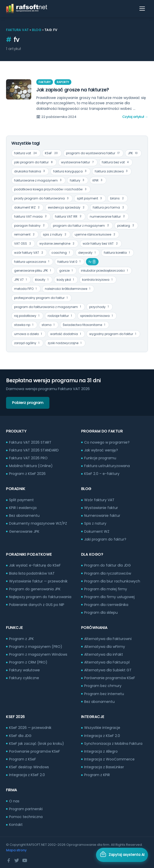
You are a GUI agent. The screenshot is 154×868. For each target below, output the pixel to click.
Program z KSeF (23, 759)
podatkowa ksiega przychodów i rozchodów (51, 189)
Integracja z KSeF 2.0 (27, 775)
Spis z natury (95, 523)
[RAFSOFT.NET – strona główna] (27, 9)
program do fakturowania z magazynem (48, 307)
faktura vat (26, 153)
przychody (100, 307)
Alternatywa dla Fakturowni (108, 639)
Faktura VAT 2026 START (30, 442)
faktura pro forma (109, 208)
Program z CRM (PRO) (28, 662)
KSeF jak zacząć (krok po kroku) (37, 744)
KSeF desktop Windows (29, 767)
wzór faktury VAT (29, 253)
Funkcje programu (100, 458)
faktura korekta (117, 253)
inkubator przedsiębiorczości (105, 271)
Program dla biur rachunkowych (112, 581)
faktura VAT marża (31, 216)
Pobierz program (28, 403)
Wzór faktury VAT (99, 500)
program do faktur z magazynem (82, 226)
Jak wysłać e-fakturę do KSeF (35, 565)
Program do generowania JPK (35, 589)
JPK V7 (21, 280)
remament (25, 235)
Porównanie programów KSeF (110, 678)
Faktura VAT (17, 30)
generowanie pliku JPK (33, 271)
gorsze (67, 271)
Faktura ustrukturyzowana (107, 466)
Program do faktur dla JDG (107, 565)
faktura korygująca (70, 171)
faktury (78, 180)
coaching (61, 253)
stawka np (24, 325)
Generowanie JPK (24, 531)
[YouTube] (25, 860)
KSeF (52, 153)
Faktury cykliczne (24, 678)
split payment (90, 199)
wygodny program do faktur (113, 334)
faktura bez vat (116, 162)
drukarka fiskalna (30, 171)
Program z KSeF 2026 (27, 474)
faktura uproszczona (32, 262)
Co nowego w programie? (107, 442)
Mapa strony (16, 850)
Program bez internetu (104, 694)
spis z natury (55, 235)
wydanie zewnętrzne (57, 244)
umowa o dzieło (29, 334)
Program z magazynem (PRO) (36, 647)
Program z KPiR (97, 775)
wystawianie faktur (78, 162)
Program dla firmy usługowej (109, 597)
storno (49, 325)
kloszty (42, 280)
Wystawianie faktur (101, 508)
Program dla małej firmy (106, 589)
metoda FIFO (26, 289)
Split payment (21, 500)
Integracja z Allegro (101, 751)
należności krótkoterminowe (68, 289)
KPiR (98, 180)
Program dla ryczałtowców (108, 573)
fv (92, 262)
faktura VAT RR (69, 216)
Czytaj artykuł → (135, 117)
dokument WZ (27, 208)
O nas (14, 801)
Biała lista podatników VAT (32, 573)
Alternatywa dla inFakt (104, 654)
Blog (37, 30)
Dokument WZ (97, 531)
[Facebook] (9, 860)
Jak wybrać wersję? (101, 450)
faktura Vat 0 (70, 262)
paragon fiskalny (30, 226)
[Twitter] (17, 860)
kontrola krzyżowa (98, 280)
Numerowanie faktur (102, 516)
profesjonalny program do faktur (41, 298)
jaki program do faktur (34, 162)
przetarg (126, 226)
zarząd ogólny (27, 343)
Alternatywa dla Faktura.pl (107, 662)
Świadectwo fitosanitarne (85, 325)
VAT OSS (23, 244)
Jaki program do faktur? (105, 539)
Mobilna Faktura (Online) (31, 466)
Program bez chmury (103, 686)
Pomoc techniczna (26, 817)
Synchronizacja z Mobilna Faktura (113, 744)
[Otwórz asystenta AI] (122, 855)
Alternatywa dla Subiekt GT (108, 670)
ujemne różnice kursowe (96, 235)
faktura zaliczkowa (112, 171)
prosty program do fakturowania (42, 199)
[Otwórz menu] (142, 9)
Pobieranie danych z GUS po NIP (37, 605)
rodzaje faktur (60, 316)
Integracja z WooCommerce (109, 759)
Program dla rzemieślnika (106, 605)
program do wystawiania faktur (93, 153)
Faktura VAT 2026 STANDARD (34, 450)
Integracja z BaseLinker (104, 767)
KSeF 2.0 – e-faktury (102, 474)
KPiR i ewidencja (23, 508)
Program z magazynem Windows (38, 654)
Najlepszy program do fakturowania (40, 597)
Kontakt (16, 825)
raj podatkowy (27, 316)
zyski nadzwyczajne (65, 343)
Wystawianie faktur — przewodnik (38, 581)
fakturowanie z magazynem (38, 180)
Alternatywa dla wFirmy (105, 647)
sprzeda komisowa (97, 316)
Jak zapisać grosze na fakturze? (73, 90)
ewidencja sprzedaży (67, 208)
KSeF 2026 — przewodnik (30, 728)
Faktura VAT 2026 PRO (28, 458)
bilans (118, 199)
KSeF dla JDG (20, 736)
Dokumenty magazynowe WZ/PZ (38, 523)
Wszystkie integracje (102, 728)
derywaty (87, 253)
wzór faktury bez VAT (101, 244)
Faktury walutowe (24, 670)
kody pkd (66, 280)
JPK (133, 153)
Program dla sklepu (101, 612)
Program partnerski (26, 809)
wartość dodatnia (66, 334)
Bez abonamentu (24, 516)
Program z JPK (21, 639)
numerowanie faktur (108, 216)
